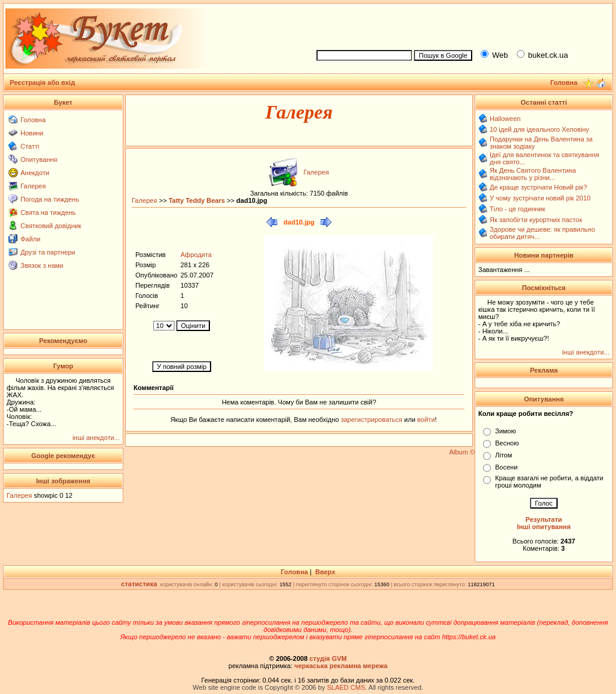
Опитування (39, 160)
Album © (462, 452)
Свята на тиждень (48, 212)
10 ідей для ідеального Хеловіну (539, 129)
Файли (30, 239)
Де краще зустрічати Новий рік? (538, 187)
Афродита (196, 255)
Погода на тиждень (50, 199)
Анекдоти (35, 173)
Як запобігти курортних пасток (536, 220)
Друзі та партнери (48, 252)
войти (425, 420)
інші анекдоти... (96, 438)
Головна (33, 120)
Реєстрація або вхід (42, 82)
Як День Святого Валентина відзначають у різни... (533, 174)
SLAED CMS (346, 687)
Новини (32, 133)
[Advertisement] (460, 25)
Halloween (505, 119)
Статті (30, 146)
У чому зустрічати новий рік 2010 (540, 198)
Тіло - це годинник (517, 209)
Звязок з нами (42, 265)
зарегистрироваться (372, 420)
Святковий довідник (51, 226)
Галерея (33, 186)
